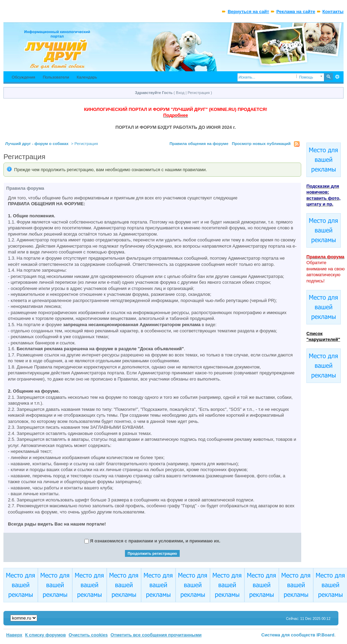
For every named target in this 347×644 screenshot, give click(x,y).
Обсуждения (23, 77)
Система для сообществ (288, 635)
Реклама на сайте (296, 12)
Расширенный (338, 77)
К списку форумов (46, 635)
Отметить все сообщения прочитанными (156, 635)
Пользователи (56, 77)
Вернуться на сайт (248, 12)
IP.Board (326, 635)
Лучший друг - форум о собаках (37, 143)
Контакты (333, 12)
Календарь (87, 77)
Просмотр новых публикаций (261, 143)
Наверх (14, 635)
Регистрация (199, 93)
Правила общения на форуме (199, 143)
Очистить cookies (88, 635)
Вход (180, 93)
